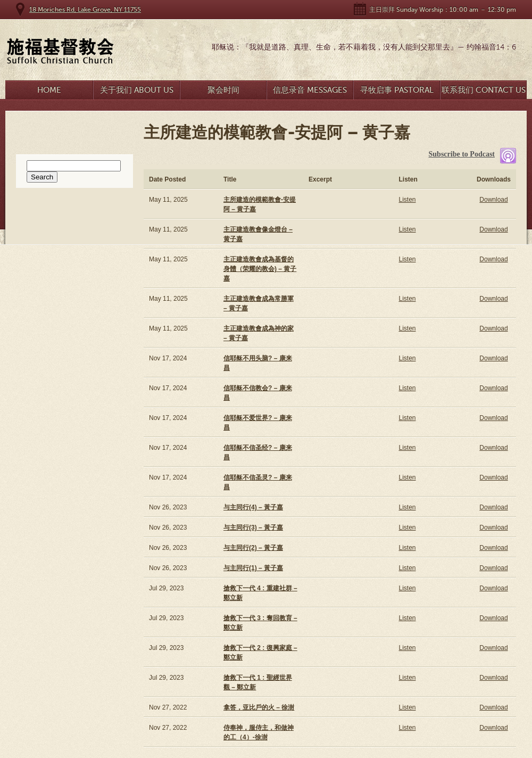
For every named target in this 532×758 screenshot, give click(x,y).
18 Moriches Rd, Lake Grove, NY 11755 (85, 10)
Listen (407, 200)
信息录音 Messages (310, 90)
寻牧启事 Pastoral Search (397, 92)
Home (49, 90)
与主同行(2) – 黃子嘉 (253, 548)
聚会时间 (223, 90)
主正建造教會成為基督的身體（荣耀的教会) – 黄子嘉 (260, 269)
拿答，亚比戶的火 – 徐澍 (259, 707)
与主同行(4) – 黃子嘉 (253, 507)
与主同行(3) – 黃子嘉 (253, 528)
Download (493, 200)
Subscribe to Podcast (462, 154)
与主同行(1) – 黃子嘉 (253, 568)
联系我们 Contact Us (484, 90)
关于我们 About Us (137, 90)
